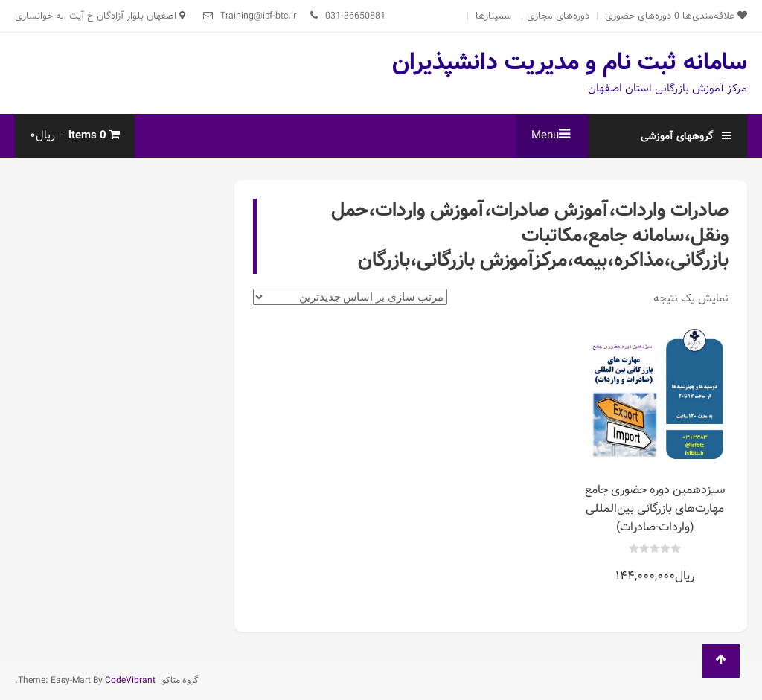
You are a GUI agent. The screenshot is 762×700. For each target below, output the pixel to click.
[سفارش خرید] (350, 297)
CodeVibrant (130, 680)
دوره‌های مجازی (558, 16)
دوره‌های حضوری (638, 16)
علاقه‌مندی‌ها (711, 16)
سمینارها (493, 16)
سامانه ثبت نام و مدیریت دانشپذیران (570, 62)
